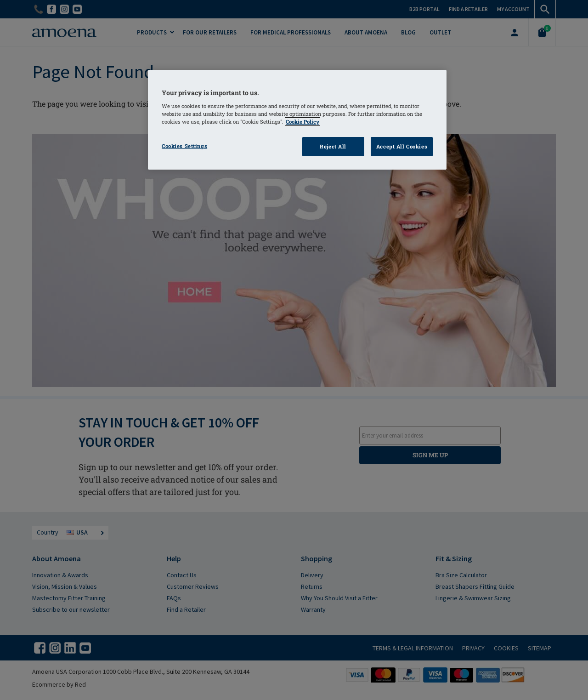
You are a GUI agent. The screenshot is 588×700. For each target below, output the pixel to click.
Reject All (333, 146)
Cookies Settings (184, 146)
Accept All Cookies (402, 146)
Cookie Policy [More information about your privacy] (302, 122)
